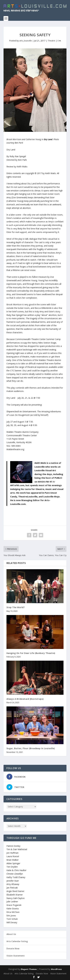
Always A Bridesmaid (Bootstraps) (25, 699)
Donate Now (13, 948)
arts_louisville (26, 41)
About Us (11, 934)
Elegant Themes (29, 969)
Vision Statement (16, 956)
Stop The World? (16, 607)
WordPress (56, 969)
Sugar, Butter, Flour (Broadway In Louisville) (31, 748)
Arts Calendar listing (17, 941)
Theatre (51, 41)
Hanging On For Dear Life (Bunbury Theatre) (31, 653)
